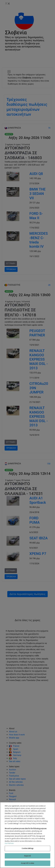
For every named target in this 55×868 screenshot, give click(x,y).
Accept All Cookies (27, 863)
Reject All (27, 856)
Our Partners (9, 843)
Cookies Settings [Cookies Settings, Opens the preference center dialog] (27, 848)
